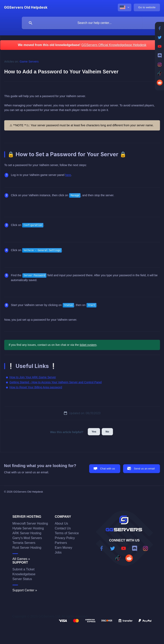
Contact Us (63, 528)
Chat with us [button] (108, 469)
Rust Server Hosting (27, 548)
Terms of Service (67, 533)
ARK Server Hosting (27, 533)
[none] (26, 7)
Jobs (58, 552)
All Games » (21, 559)
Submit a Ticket (24, 569)
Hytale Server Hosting (28, 528)
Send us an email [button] (144, 469)
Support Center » (25, 590)
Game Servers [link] (29, 62)
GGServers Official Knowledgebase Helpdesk (114, 45)
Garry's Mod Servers (27, 538)
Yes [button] (94, 432)
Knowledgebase (24, 574)
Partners (61, 543)
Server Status (22, 579)
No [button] (107, 432)
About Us (62, 523)
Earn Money (64, 548)
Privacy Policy (65, 538)
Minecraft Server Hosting (30, 523)
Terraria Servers (24, 543)
